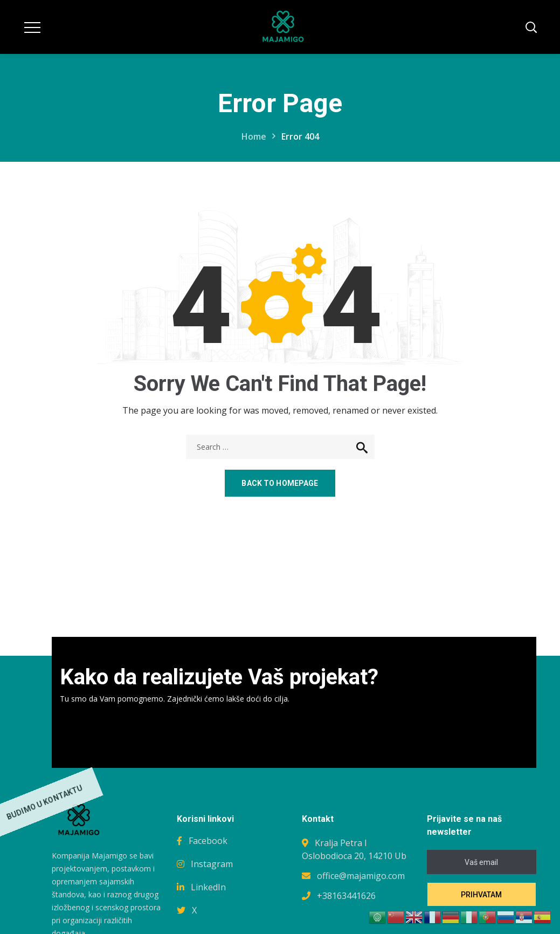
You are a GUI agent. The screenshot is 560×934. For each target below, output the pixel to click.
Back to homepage (280, 483)
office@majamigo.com (361, 876)
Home (254, 136)
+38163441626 (346, 896)
